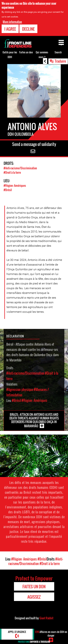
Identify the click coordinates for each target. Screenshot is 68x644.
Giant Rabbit (46, 618)
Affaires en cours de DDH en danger (51, 634)
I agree (10, 29)
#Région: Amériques (15, 186)
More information (12, 22)
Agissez (34, 597)
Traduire (60, 61)
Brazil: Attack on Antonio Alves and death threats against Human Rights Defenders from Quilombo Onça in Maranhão (34, 420)
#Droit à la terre (12, 172)
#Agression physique (20, 390)
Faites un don (26, 52)
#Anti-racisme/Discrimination (20, 168)
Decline (28, 29)
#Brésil (8, 190)
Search (58, 52)
